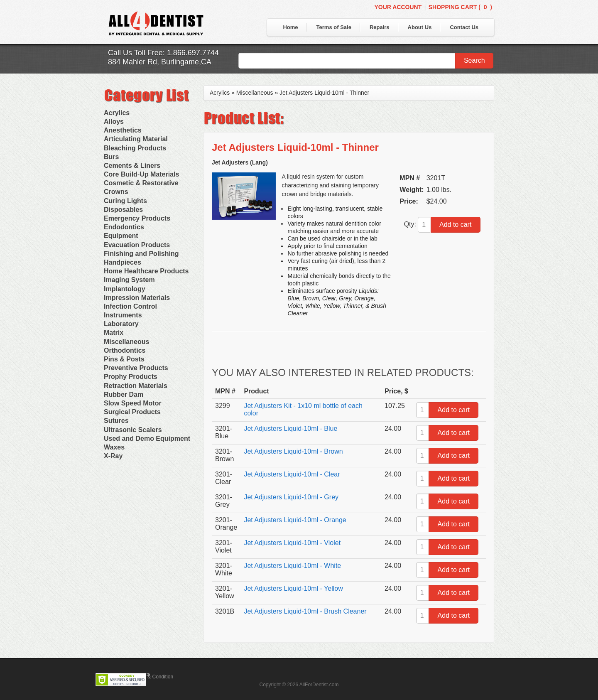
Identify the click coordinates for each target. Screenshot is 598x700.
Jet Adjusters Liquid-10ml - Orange (295, 520)
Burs (111, 157)
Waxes (114, 447)
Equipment (121, 236)
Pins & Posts (124, 359)
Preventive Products (136, 368)
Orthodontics (125, 350)
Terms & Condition (153, 677)
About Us (420, 27)
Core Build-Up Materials (141, 174)
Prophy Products (131, 377)
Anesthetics (123, 130)
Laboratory (121, 324)
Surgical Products (132, 412)
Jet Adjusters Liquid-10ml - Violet (292, 543)
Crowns (116, 192)
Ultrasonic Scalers (133, 430)
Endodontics (124, 227)
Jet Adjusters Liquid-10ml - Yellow (293, 588)
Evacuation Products (137, 245)
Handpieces (123, 262)
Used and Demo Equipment (147, 438)
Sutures (116, 421)
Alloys (114, 122)
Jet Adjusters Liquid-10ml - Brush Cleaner (305, 611)
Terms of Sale (334, 27)
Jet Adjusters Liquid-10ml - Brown (293, 451)
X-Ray (113, 456)
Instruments (123, 315)
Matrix (114, 333)
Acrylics (117, 113)
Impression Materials (137, 298)
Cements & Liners (132, 166)
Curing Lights (125, 201)
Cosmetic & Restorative (141, 183)
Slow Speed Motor (133, 403)
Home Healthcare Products (146, 271)
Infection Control (130, 306)
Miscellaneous (126, 342)
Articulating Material (136, 139)
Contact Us (464, 27)
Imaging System (129, 280)
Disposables (123, 210)
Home (290, 27)
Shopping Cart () (460, 7)
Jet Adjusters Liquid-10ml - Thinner (324, 93)
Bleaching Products (135, 148)
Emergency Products (137, 218)
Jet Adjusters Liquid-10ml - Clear (292, 474)
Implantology (125, 289)
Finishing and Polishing (141, 254)
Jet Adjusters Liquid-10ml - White (292, 566)
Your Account (398, 7)
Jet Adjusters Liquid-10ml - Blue (290, 429)
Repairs (380, 27)
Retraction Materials (136, 386)
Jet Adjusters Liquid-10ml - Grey (291, 497)
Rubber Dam (124, 394)
